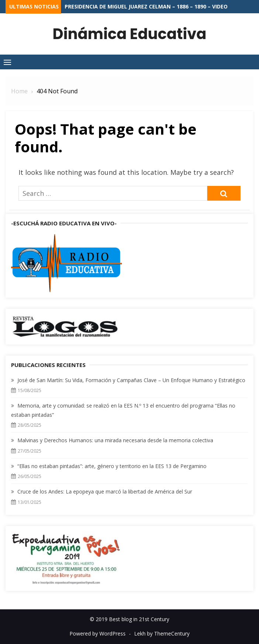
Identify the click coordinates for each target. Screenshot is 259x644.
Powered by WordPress (98, 633)
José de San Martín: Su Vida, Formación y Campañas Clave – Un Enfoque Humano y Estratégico (131, 380)
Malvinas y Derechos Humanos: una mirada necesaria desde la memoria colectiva (115, 440)
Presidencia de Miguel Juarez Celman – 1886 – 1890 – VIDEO (146, 6)
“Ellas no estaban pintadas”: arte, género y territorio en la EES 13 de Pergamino (112, 466)
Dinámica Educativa (129, 34)
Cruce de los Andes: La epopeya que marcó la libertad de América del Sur (105, 491)
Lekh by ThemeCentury (162, 633)
